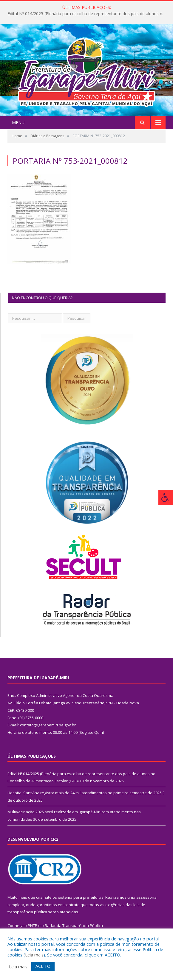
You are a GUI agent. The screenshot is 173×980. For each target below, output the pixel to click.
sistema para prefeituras (81, 897)
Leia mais (34, 955)
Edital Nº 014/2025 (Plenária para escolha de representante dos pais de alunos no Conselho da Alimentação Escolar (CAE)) (88, 14)
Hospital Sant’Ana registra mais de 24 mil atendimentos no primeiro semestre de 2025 (85, 793)
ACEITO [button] (43, 966)
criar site (44, 897)
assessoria (146, 897)
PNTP (33, 926)
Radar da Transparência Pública (74, 926)
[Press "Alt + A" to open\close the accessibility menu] (166, 498)
